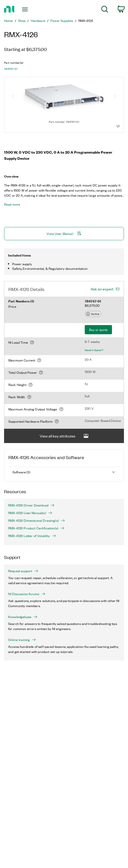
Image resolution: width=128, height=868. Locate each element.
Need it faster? (94, 350)
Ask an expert (102, 289)
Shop (22, 21)
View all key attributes (64, 436)
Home (9, 21)
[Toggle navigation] (27, 9)
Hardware (38, 21)
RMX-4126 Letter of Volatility (32, 536)
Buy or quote (98, 330)
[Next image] (115, 97)
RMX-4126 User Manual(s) (30, 513)
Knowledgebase (23, 617)
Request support (23, 571)
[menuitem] (105, 10)
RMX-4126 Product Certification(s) (36, 528)
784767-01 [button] (11, 69)
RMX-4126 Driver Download (31, 505)
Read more (12, 204)
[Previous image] (13, 97)
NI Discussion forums (27, 594)
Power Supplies (62, 21)
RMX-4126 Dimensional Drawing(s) (37, 520)
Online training (22, 640)
